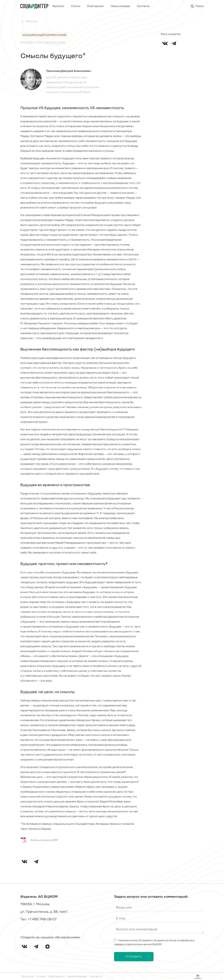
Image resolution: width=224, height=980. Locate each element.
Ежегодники (96, 6)
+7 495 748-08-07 (42, 919)
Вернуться (29, 21)
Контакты (143, 6)
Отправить (134, 956)
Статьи (76, 6)
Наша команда (120, 6)
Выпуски (58, 6)
